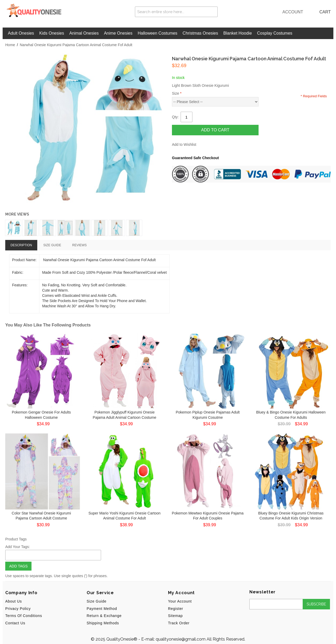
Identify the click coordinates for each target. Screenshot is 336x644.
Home (10, 45)
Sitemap (175, 616)
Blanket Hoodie (238, 33)
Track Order (179, 623)
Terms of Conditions (24, 616)
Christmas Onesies (200, 33)
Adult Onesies (21, 33)
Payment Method (102, 609)
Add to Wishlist (184, 144)
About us (14, 601)
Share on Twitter (218, 145)
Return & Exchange (104, 616)
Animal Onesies (84, 33)
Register (176, 609)
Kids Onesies (52, 33)
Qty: (175, 117)
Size (177, 93)
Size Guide (96, 601)
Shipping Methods (103, 623)
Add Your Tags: (18, 547)
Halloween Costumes (157, 33)
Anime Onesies (118, 33)
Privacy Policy (18, 609)
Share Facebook (207, 145)
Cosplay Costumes (275, 33)
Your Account (180, 601)
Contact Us (15, 623)
